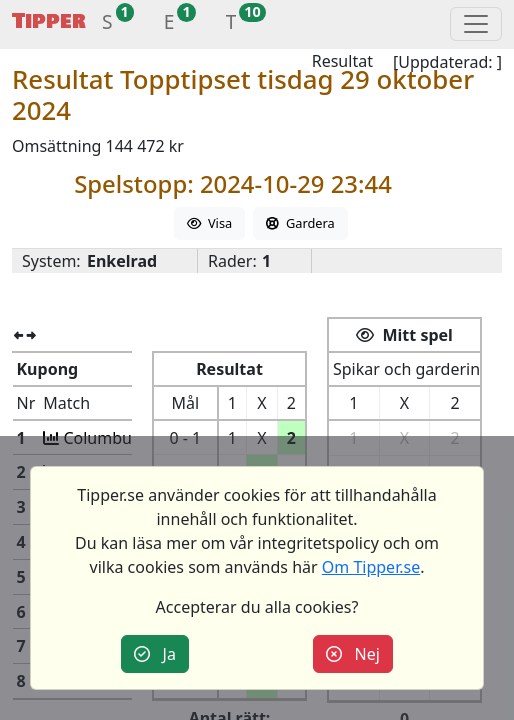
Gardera (300, 223)
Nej (353, 654)
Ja (155, 654)
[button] (107, 24)
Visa (209, 223)
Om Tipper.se (371, 567)
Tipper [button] (49, 21)
